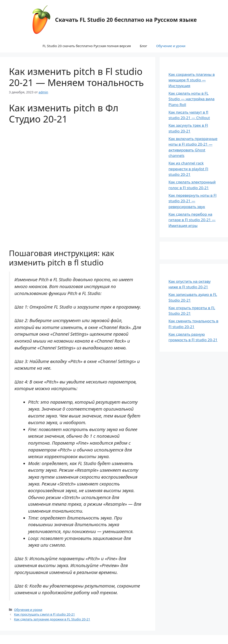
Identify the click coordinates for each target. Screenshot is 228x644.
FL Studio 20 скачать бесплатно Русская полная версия (87, 46)
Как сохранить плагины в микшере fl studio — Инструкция (192, 80)
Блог (144, 46)
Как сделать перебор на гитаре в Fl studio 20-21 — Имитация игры (192, 220)
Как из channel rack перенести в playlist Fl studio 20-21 (188, 169)
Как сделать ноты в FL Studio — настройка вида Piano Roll (192, 99)
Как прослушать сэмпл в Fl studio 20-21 (45, 614)
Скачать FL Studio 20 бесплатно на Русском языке (126, 20)
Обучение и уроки (171, 46)
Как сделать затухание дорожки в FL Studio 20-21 (52, 619)
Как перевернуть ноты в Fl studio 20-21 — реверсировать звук (193, 201)
